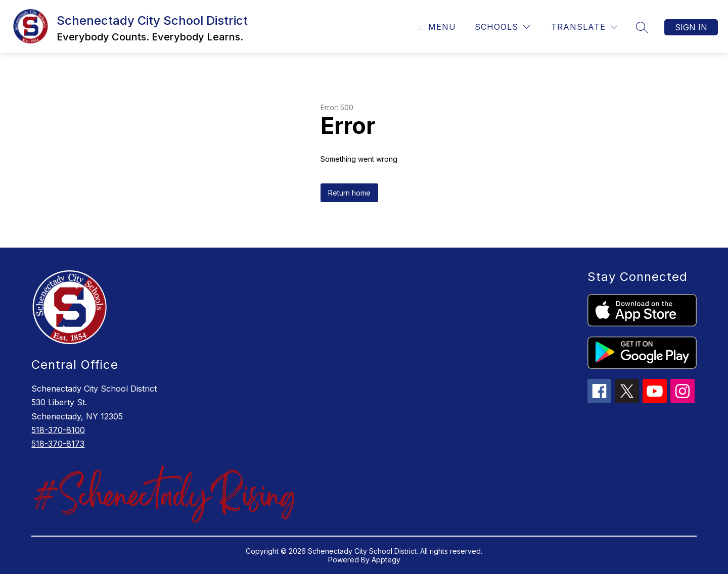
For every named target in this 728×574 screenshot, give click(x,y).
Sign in (691, 27)
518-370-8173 (58, 444)
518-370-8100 (58, 430)
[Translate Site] (584, 27)
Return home (349, 193)
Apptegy (386, 560)
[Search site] (642, 27)
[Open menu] (435, 27)
